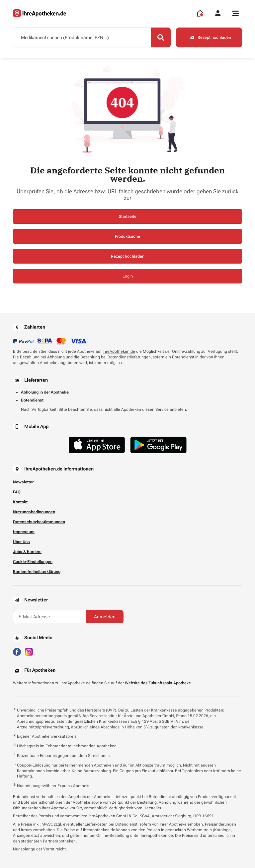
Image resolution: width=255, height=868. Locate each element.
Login (128, 276)
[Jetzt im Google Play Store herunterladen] (158, 445)
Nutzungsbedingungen (34, 512)
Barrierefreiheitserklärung (37, 572)
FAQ (17, 492)
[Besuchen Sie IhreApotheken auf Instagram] (29, 652)
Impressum (24, 532)
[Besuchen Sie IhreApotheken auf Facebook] (17, 652)
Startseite (128, 217)
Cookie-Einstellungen (33, 562)
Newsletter (23, 482)
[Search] (161, 37)
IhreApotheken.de (119, 351)
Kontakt (20, 502)
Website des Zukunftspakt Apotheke (158, 683)
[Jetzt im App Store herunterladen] (97, 445)
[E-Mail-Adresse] (49, 617)
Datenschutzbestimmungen (39, 522)
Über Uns (21, 542)
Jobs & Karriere (27, 552)
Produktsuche (127, 236)
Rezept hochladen (128, 256)
